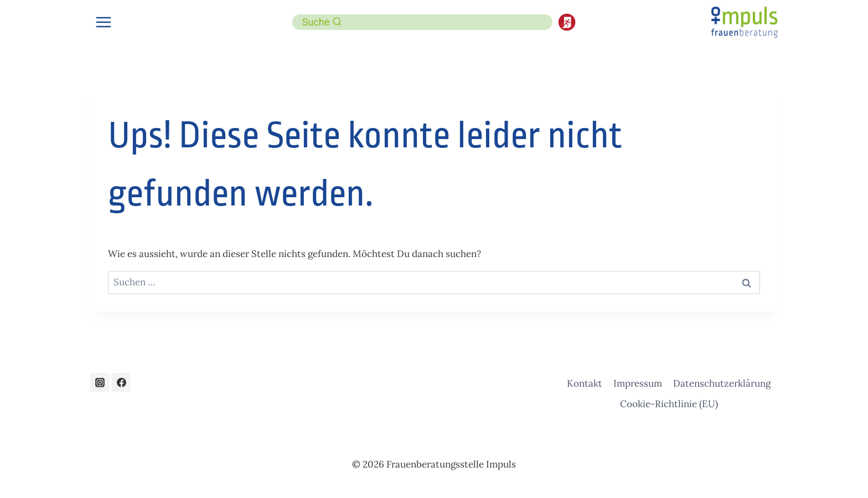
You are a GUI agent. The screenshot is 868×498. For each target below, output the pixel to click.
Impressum (638, 383)
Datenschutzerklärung (722, 383)
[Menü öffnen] (104, 22)
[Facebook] (121, 382)
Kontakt (585, 383)
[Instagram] (100, 382)
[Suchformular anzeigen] (322, 22)
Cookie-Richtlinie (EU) (669, 404)
